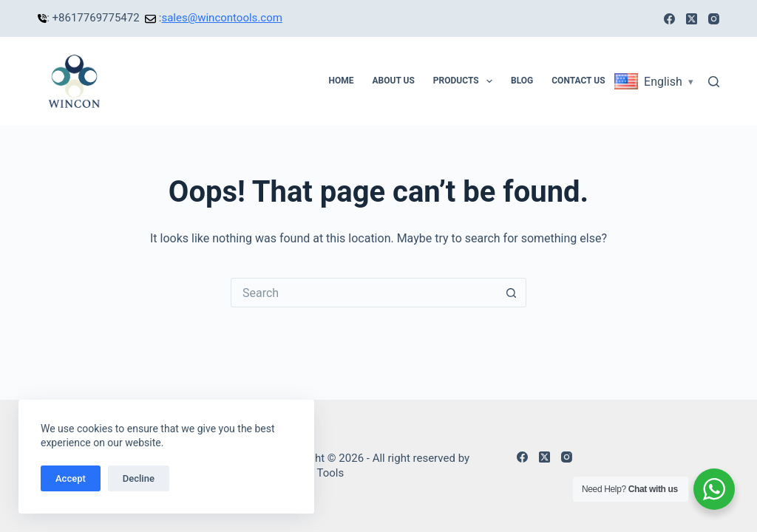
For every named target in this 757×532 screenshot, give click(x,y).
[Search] (714, 82)
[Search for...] (364, 293)
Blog (522, 81)
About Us (393, 81)
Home (341, 81)
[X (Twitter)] (692, 19)
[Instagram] (714, 19)
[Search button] (512, 293)
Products (466, 81)
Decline (139, 478)
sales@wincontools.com (221, 18)
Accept (71, 478)
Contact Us (578, 81)
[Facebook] (669, 19)
